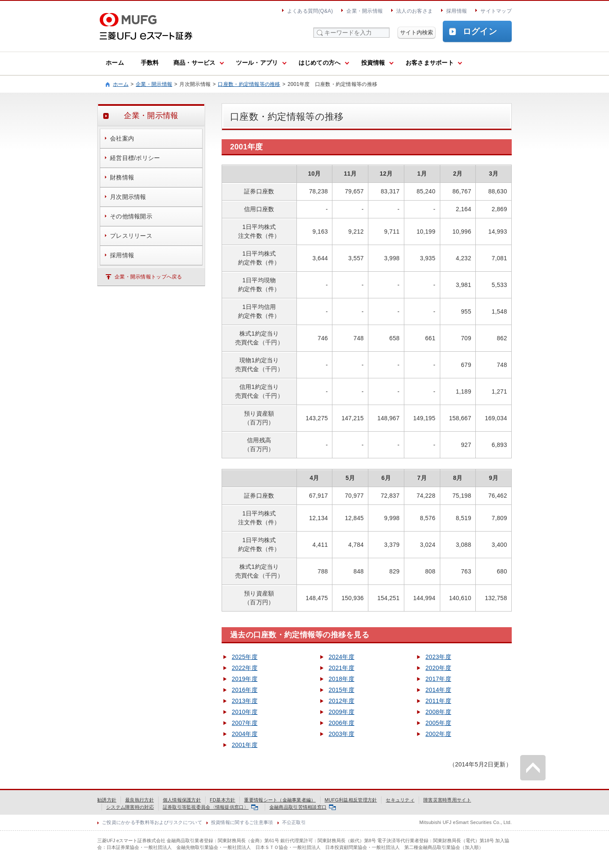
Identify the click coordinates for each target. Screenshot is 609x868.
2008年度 (438, 712)
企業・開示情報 (365, 11)
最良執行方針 (140, 800)
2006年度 (342, 723)
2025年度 (245, 657)
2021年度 (342, 668)
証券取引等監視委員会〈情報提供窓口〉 (210, 807)
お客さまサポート (430, 63)
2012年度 (342, 701)
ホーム (115, 63)
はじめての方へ (320, 63)
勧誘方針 (107, 800)
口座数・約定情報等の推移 (249, 84)
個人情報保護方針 (182, 800)
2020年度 (438, 668)
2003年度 (342, 734)
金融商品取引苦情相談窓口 (303, 807)
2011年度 (438, 701)
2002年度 (438, 734)
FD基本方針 (222, 800)
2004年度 (245, 734)
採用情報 (457, 11)
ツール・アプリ (257, 63)
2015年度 (342, 690)
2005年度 (438, 723)
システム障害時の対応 (130, 807)
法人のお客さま (414, 11)
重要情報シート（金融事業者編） (280, 800)
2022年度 (245, 668)
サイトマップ (496, 11)
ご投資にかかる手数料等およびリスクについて (152, 822)
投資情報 (373, 63)
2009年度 (342, 712)
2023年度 (438, 657)
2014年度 (438, 690)
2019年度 (245, 679)
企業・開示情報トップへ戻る (148, 277)
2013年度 (245, 701)
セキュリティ (400, 800)
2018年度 (342, 679)
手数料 (150, 63)
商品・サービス (195, 63)
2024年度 (342, 657)
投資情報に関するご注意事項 (242, 822)
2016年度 (245, 690)
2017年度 (438, 679)
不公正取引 (294, 822)
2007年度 (245, 723)
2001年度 (245, 745)
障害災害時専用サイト (447, 800)
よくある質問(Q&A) (310, 11)
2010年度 (245, 712)
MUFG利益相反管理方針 (351, 800)
